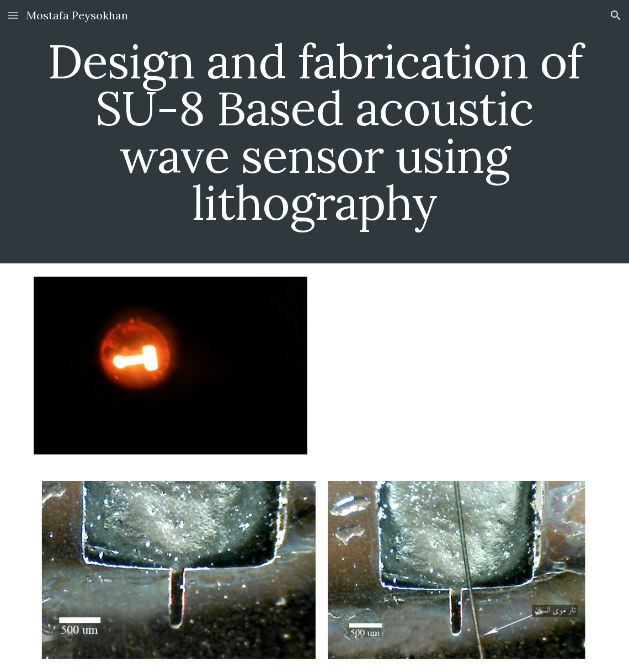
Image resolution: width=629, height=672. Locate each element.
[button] (13, 15)
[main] (314, 132)
